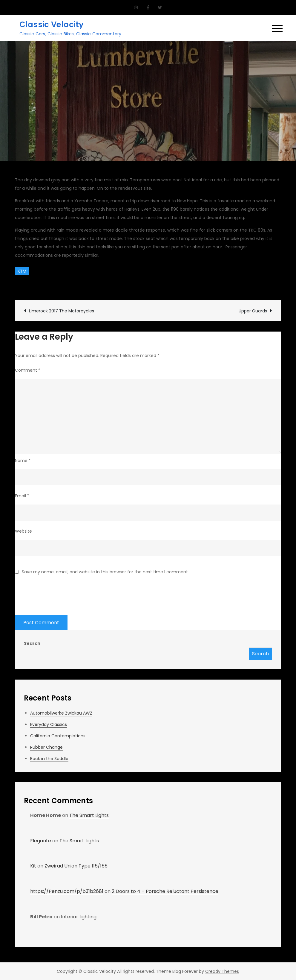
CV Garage (33, 285)
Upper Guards (253, 311)
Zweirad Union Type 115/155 (76, 866)
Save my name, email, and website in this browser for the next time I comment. (105, 572)
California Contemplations (58, 736)
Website (23, 531)
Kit (33, 866)
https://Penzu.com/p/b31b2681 (67, 891)
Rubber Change (46, 747)
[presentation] (60, 591)
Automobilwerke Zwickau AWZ (61, 713)
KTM (22, 271)
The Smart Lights (89, 815)
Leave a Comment (179, 285)
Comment (28, 370)
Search (32, 643)
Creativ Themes (222, 971)
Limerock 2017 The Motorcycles (62, 311)
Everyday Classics (49, 724)
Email (22, 496)
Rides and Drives (128, 285)
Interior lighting (79, 917)
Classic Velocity (52, 25)
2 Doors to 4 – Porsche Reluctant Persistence (165, 891)
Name (23, 461)
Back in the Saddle (49, 759)
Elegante (41, 841)
